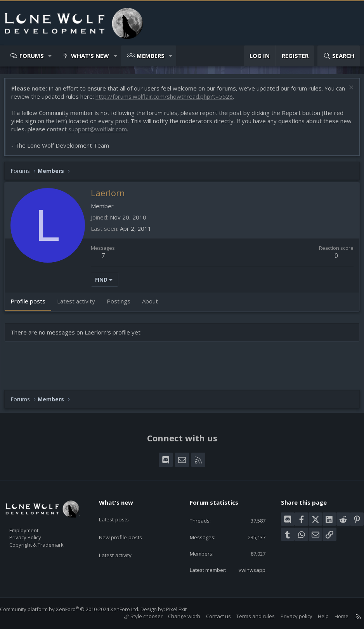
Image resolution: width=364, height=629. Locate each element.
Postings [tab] (122, 305)
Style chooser (136, 616)
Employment (34, 517)
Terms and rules (248, 616)
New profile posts (127, 519)
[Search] (339, 56)
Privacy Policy (35, 526)
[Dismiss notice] (346, 92)
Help (315, 616)
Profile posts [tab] (32, 305)
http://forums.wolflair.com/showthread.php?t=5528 (179, 100)
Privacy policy (289, 616)
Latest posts (120, 504)
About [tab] (154, 305)
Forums (32, 56)
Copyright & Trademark (49, 534)
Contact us (211, 616)
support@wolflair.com (114, 133)
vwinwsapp (247, 569)
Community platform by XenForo (77, 609)
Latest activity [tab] (80, 305)
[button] (50, 56)
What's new (90, 56)
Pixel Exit (184, 609)
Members (151, 56)
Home (334, 616)
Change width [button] (176, 616)
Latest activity (122, 534)
